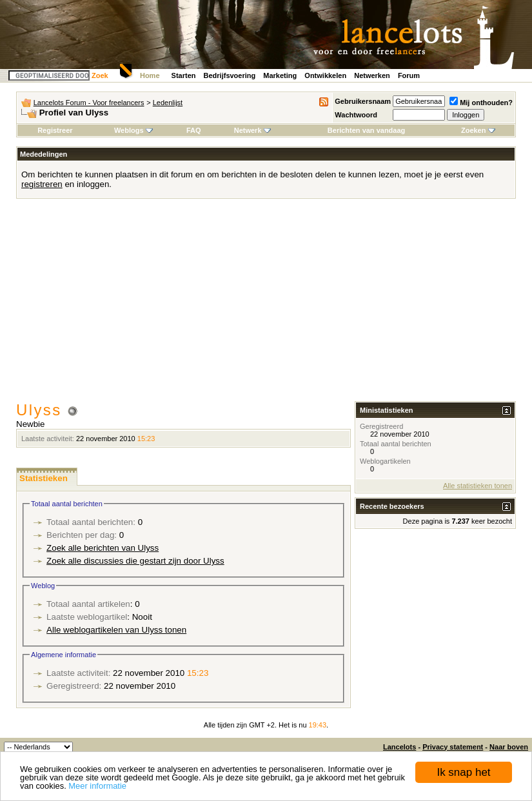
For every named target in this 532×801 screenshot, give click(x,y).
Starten (184, 75)
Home (150, 75)
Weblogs (133, 130)
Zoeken (478, 130)
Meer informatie (97, 786)
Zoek (100, 75)
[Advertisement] (266, 304)
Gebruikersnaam (363, 101)
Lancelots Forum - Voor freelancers (89, 103)
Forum (409, 75)
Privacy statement (453, 747)
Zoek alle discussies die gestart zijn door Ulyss (135, 561)
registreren (42, 184)
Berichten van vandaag (366, 130)
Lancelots (399, 747)
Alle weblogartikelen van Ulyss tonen (116, 630)
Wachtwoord (356, 115)
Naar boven (509, 747)
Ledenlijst (168, 103)
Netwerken (372, 75)
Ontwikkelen (325, 75)
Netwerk (252, 130)
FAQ (194, 130)
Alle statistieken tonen (478, 486)
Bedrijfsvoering (230, 75)
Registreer (55, 130)
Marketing (280, 75)
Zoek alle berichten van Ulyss (103, 548)
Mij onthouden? (481, 103)
